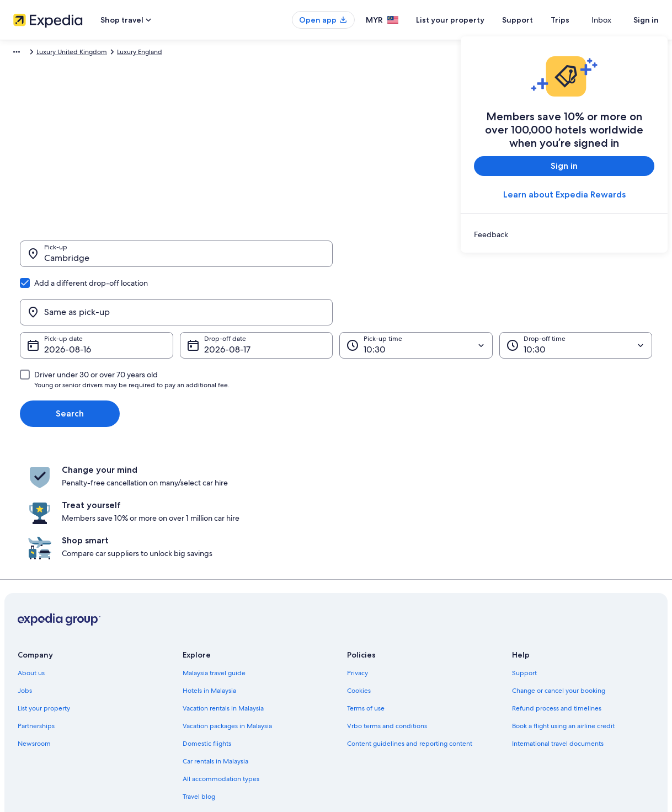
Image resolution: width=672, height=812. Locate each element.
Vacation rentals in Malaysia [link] (223, 591)
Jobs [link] (25, 574)
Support (537, 20)
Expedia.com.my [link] (32, 54)
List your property (470, 20)
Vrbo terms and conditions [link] (387, 609)
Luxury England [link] (204, 54)
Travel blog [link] (199, 680)
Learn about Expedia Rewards (564, 194)
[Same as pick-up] (496, 259)
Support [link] (524, 556)
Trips (580, 20)
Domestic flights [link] (207, 627)
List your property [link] (44, 591)
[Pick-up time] (416, 292)
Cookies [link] (359, 574)
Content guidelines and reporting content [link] (410, 627)
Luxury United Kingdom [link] (136, 54)
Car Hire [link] (79, 54)
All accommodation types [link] (221, 662)
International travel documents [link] (558, 627)
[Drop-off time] (576, 292)
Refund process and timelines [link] (557, 591)
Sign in (646, 20)
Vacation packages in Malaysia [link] (227, 609)
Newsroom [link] (34, 627)
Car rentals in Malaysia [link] (215, 644)
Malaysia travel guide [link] (214, 556)
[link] (564, 234)
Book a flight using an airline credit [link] (563, 609)
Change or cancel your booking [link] (559, 574)
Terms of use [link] (366, 591)
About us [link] (31, 556)
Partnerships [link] (36, 609)
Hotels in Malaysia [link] (209, 574)
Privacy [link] (358, 556)
